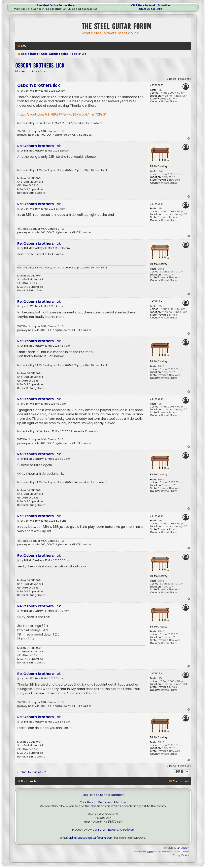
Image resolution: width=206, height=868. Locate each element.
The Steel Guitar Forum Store (56, 5)
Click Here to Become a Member (103, 802)
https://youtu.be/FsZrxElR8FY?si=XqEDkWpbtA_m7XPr (60, 114)
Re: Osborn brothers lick (39, 146)
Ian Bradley (183, 848)
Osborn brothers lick (40, 65)
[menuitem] (22, 46)
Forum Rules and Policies (116, 830)
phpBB (150, 852)
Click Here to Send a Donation (150, 5)
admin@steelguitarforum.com (91, 838)
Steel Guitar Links (151, 9)
